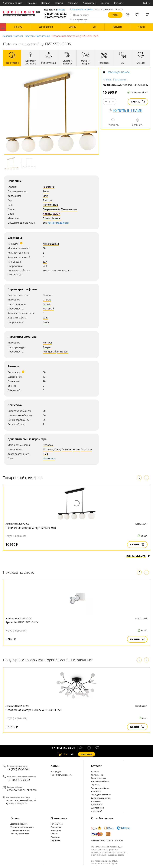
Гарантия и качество (20, 830)
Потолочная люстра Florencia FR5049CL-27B (34, 710)
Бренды (105, 3)
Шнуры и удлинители (101, 798)
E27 (45, 262)
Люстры (29, 36)
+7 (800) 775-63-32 (55, 14)
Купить (138, 102)
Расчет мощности (58, 223)
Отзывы (59, 3)
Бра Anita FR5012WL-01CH (22, 622)
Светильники (97, 775)
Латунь (47, 214)
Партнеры (56, 840)
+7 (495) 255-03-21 (55, 17)
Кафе (57, 449)
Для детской (97, 804)
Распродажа (56, 771)
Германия (49, 187)
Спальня (67, 449)
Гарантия (32, 3)
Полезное (55, 837)
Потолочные (43, 36)
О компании (59, 818)
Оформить (87, 754)
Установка (73, 3)
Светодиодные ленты (101, 795)
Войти (147, 3)
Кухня (76, 449)
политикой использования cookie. (108, 855)
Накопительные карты (61, 775)
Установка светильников (22, 827)
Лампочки (96, 791)
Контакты (118, 3)
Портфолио (56, 827)
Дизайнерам (89, 3)
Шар (46, 318)
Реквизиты (56, 830)
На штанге (49, 458)
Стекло (47, 218)
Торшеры (96, 785)
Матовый (48, 309)
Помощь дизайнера (20, 834)
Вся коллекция (138, 556)
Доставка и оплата (13, 3)
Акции (55, 766)
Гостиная (86, 449)
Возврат (46, 3)
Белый (56, 214)
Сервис (15, 818)
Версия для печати (119, 72)
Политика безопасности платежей (107, 840)
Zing (45, 196)
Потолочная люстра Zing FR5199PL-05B (31, 528)
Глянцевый (49, 352)
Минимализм (69, 209)
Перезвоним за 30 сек (81, 9)
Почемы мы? (57, 824)
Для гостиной (97, 808)
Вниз (46, 322)
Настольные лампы (100, 781)
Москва (61, 10)
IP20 (45, 454)
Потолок (48, 445)
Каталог (3, 27)
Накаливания (51, 244)
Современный (51, 209)
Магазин (48, 449)
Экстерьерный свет (100, 788)
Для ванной (97, 811)
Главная (8, 36)
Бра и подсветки (99, 778)
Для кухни (96, 801)
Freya (46, 191)
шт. (63, 754)
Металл (57, 218)
